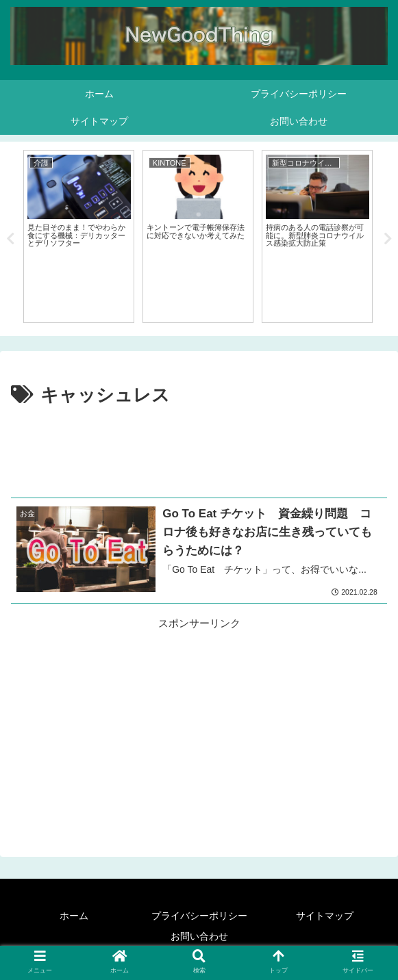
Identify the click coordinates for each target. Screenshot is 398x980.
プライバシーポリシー (199, 916)
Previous (10, 239)
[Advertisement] (199, 452)
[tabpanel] (79, 236)
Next (388, 239)
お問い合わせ (199, 936)
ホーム (74, 916)
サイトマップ (325, 916)
